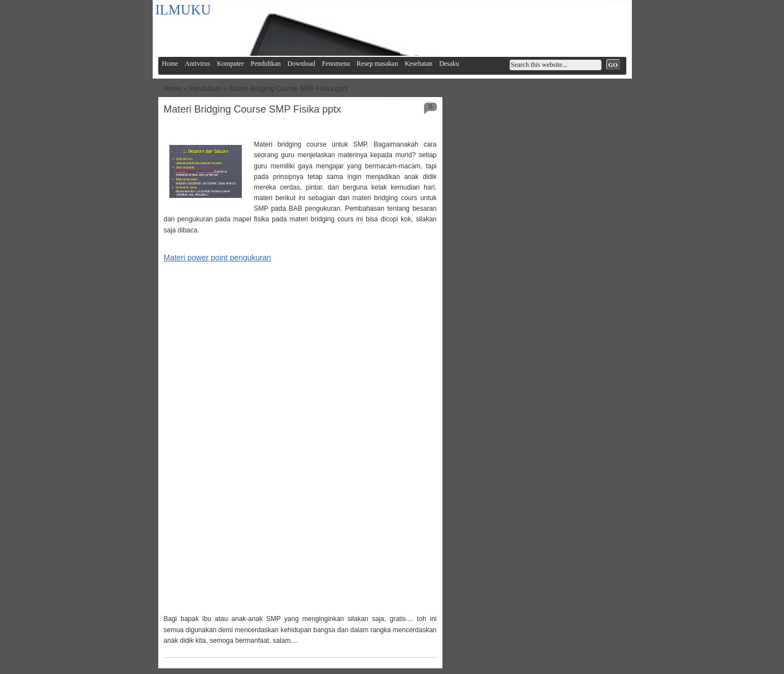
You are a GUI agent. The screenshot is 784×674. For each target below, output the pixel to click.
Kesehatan (418, 64)
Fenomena (336, 64)
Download (301, 64)
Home (170, 64)
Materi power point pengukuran (218, 258)
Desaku (449, 64)
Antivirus (198, 64)
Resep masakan (377, 64)
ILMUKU (183, 10)
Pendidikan (266, 64)
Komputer (230, 64)
